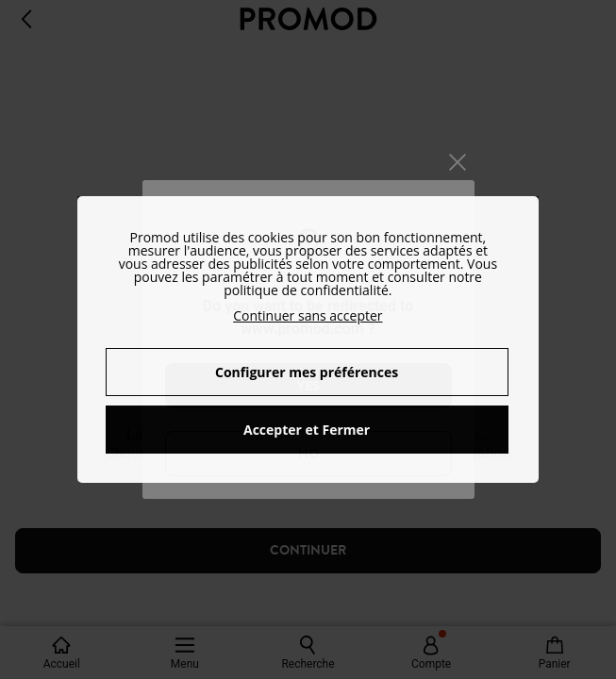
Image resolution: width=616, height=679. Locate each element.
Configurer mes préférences (307, 372)
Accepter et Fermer (307, 430)
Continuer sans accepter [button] (308, 315)
